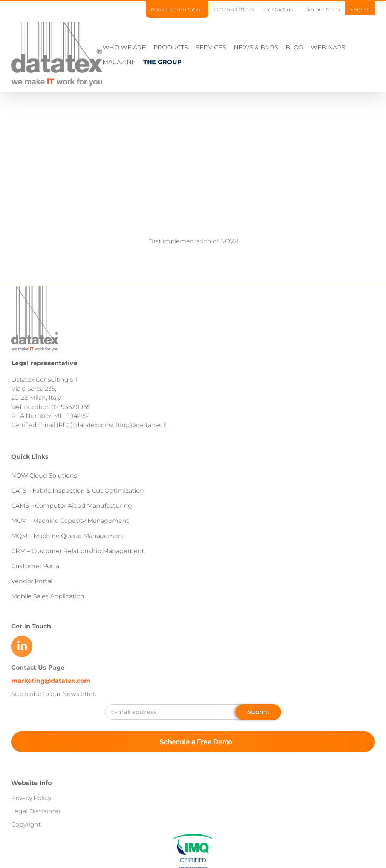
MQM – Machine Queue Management (68, 565)
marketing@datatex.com (51, 710)
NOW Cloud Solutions (44, 505)
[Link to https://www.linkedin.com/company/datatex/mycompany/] (22, 676)
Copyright (26, 853)
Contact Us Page (38, 697)
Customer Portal (36, 595)
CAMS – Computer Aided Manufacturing (72, 535)
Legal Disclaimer (36, 840)
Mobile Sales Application (48, 626)
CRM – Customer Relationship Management (78, 580)
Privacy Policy (31, 827)
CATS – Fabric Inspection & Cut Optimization (78, 520)
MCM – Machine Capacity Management (70, 550)
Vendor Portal (33, 611)
